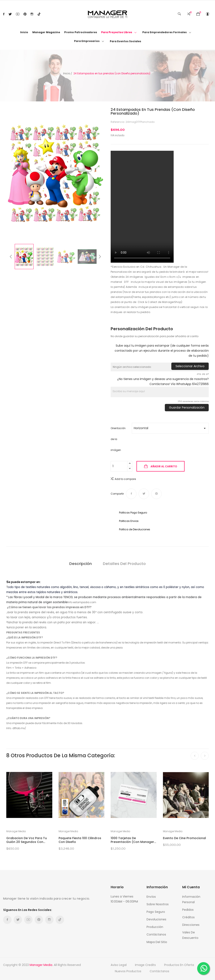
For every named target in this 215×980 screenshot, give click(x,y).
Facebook (4, 14)
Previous (3, 174)
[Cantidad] (119, 466)
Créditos (188, 917)
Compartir (131, 494)
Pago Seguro (156, 912)
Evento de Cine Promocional (184, 838)
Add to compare (123, 479)
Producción (155, 927)
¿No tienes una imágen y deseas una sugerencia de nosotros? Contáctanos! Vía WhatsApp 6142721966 (163, 381)
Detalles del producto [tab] (125, 564)
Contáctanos (156, 934)
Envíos (151, 897)
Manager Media (16, 831)
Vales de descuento (190, 935)
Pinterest (25, 14)
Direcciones (191, 925)
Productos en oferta (179, 965)
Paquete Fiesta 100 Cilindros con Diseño (80, 840)
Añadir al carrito (164, 466)
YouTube (18, 14)
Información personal (191, 899)
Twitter (10, 14)
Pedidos (188, 910)
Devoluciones (156, 919)
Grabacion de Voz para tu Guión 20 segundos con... (27, 840)
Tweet (144, 494)
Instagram (32, 14)
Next (107, 174)
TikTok (39, 14)
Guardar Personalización (187, 407)
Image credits (145, 965)
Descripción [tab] (80, 564)
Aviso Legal (119, 965)
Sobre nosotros (158, 904)
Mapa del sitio (157, 942)
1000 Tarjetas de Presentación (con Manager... (133, 840)
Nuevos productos (128, 971)
